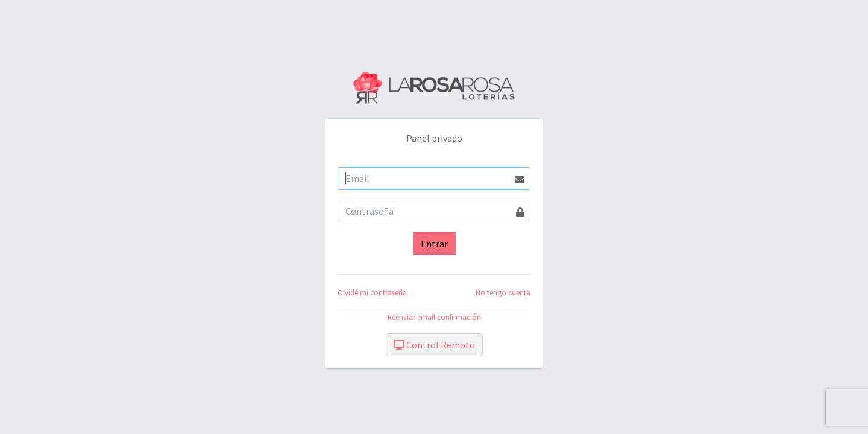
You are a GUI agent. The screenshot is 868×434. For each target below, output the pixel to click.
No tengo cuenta (503, 292)
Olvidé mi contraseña (372, 292)
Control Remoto (434, 345)
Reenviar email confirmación (434, 317)
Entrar (434, 244)
